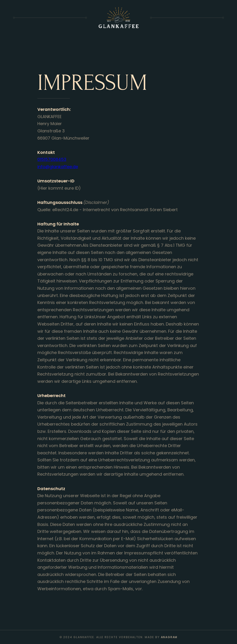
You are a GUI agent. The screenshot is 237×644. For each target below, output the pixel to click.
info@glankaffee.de (58, 167)
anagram (169, 637)
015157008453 (52, 159)
